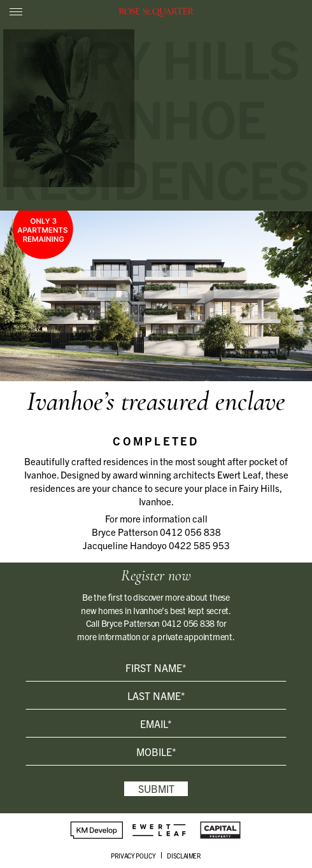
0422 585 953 (199, 545)
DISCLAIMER (184, 856)
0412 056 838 (190, 532)
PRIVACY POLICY (133, 856)
